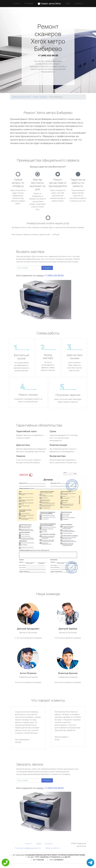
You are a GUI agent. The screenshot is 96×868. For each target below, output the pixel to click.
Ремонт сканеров (40, 97)
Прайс (68, 3)
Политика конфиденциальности (28, 848)
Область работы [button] (52, 848)
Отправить (47, 268)
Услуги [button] (16, 3)
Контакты (79, 3)
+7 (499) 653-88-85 (48, 56)
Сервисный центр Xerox (21, 97)
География (29, 3)
